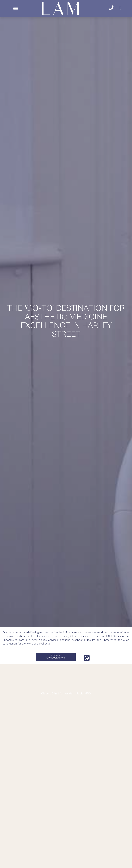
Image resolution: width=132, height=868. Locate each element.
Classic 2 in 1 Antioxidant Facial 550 (66, 694)
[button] (16, 8)
